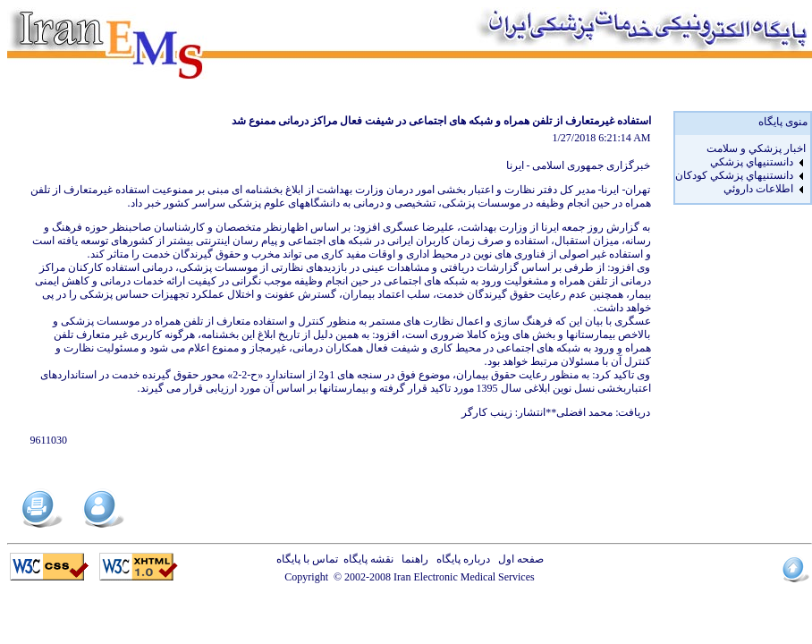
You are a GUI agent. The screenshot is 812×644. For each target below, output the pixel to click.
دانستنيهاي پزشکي (752, 162)
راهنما (412, 559)
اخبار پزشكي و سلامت (756, 148)
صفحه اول (518, 559)
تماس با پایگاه (310, 559)
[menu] (740, 169)
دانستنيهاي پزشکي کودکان (734, 175)
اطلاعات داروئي (758, 189)
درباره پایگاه (461, 559)
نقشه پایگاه (368, 559)
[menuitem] (740, 149)
